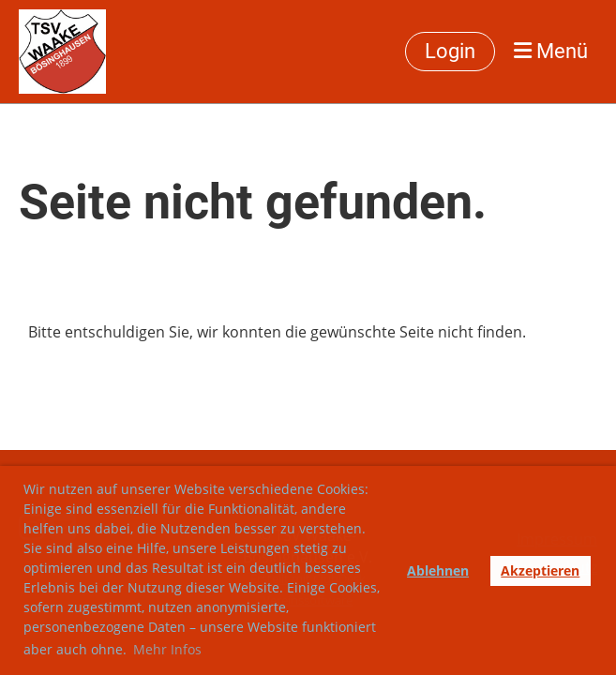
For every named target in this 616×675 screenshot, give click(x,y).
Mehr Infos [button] (167, 649)
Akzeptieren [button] (540, 570)
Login (450, 51)
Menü (551, 51)
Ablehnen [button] (438, 570)
